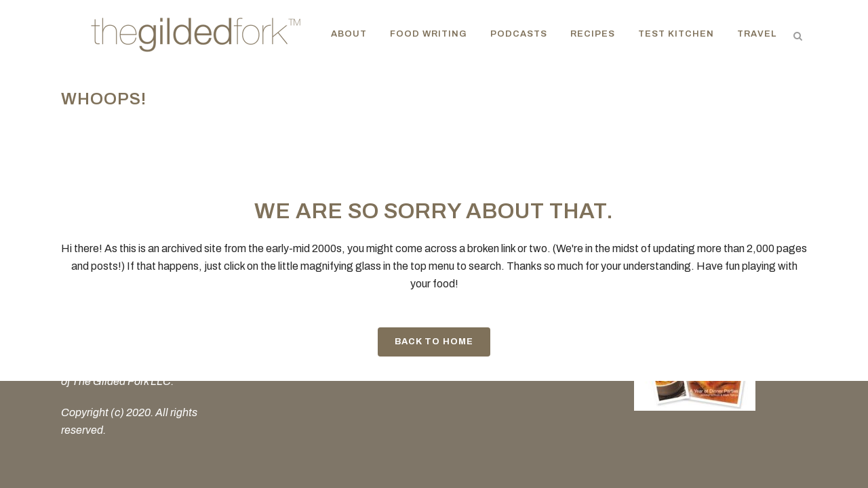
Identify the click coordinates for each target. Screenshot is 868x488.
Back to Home (434, 342)
